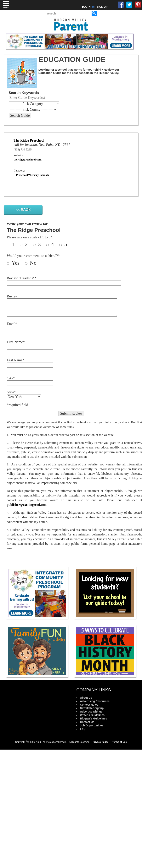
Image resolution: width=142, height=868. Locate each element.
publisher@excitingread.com (27, 505)
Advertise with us (91, 712)
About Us (86, 698)
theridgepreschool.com (28, 160)
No (33, 263)
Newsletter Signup (92, 708)
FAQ (83, 729)
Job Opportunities (92, 725)
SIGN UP (102, 7)
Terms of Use (119, 742)
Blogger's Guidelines (93, 719)
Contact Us (87, 722)
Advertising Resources (95, 701)
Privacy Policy (101, 742)
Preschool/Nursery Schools (32, 175)
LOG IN (86, 7)
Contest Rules (89, 705)
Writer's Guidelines (92, 715)
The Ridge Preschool (29, 140)
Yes (18, 263)
